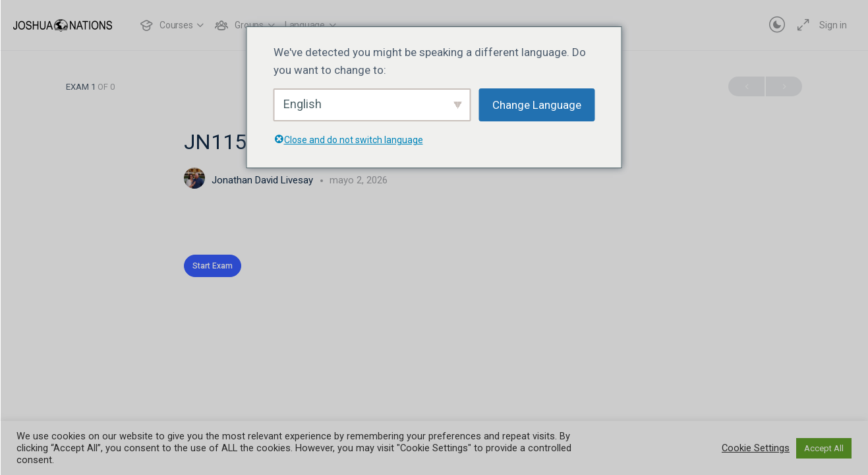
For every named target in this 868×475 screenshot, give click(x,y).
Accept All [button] (824, 448)
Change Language (537, 105)
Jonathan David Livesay (264, 180)
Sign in (833, 25)
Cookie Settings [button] (756, 448)
